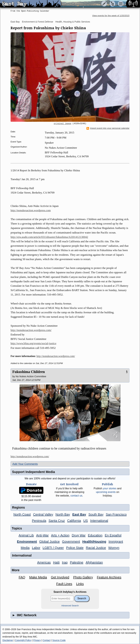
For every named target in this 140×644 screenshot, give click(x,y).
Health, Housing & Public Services (73, 22)
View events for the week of (111, 16)
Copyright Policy (23, 640)
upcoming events (106, 492)
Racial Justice (96, 548)
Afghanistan (94, 562)
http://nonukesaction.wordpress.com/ (31, 330)
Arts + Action (60, 535)
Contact (47, 640)
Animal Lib (26, 535)
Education (95, 535)
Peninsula (39, 521)
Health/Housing (94, 542)
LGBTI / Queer (53, 548)
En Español (113, 535)
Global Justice (49, 542)
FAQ (22, 577)
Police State (75, 548)
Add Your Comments (25, 464)
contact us (76, 496)
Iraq (65, 562)
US (86, 521)
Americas (44, 562)
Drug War (79, 535)
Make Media (38, 577)
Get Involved (60, 577)
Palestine (77, 562)
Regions (18, 507)
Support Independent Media (33, 472)
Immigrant (116, 542)
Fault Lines (64, 584)
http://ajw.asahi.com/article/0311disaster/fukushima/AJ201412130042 (49, 237)
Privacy (37, 640)
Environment (27, 542)
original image (63, 124)
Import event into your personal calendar (108, 128)
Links (80, 584)
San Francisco (116, 514)
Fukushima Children (29, 372)
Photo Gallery (83, 577)
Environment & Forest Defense (38, 22)
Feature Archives (109, 577)
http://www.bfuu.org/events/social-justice (33, 343)
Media (25, 548)
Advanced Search (70, 606)
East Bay (15, 22)
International (99, 521)
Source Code (59, 640)
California (74, 521)
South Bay (96, 514)
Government (71, 542)
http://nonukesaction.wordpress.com (31, 210)
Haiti (56, 562)
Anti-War (42, 535)
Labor (36, 548)
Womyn (114, 548)
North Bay (63, 514)
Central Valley (43, 514)
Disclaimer (8, 640)
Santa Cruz (57, 521)
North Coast (22, 514)
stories (110, 488)
